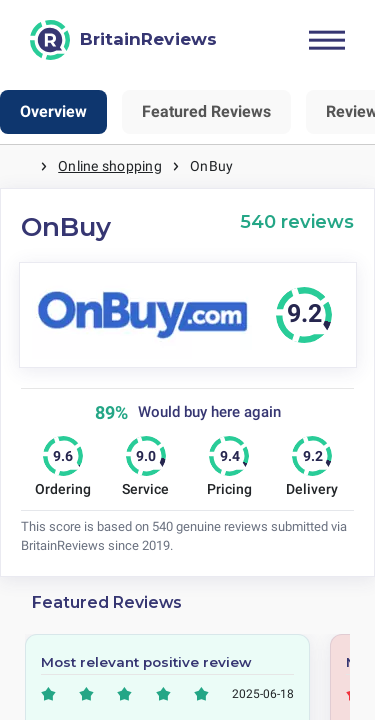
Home (20, 166)
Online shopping (110, 166)
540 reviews (297, 221)
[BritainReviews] (123, 40)
